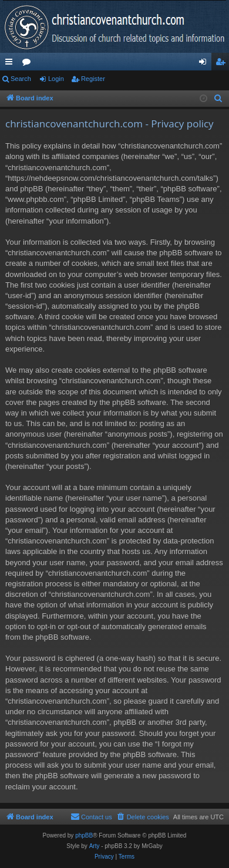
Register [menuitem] (223, 64)
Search (21, 79)
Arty (95, 846)
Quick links (11, 64)
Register (93, 79)
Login (56, 79)
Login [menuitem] (205, 64)
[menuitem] (218, 99)
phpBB (84, 835)
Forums (29, 64)
